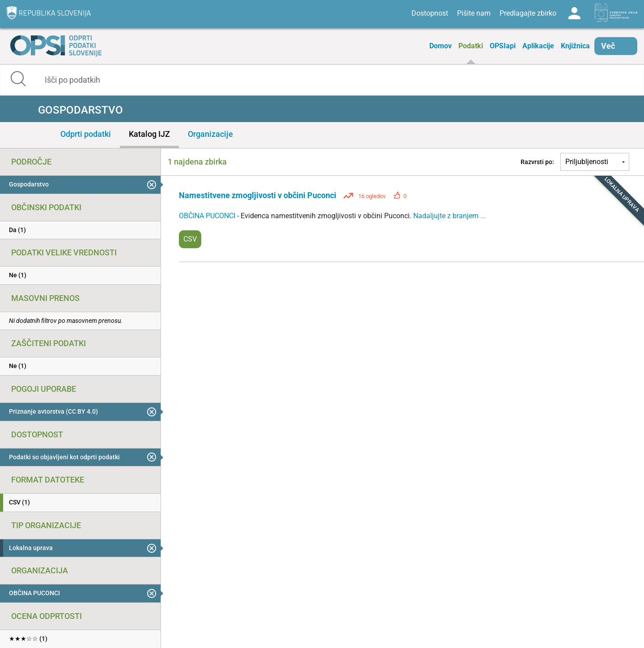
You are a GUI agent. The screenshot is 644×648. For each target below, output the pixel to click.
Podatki (471, 46)
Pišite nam (474, 13)
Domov (441, 46)
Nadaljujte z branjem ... (449, 216)
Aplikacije (538, 46)
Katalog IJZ (149, 134)
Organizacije (210, 134)
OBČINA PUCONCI (208, 216)
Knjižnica (575, 46)
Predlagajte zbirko (528, 13)
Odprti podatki (86, 134)
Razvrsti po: (537, 162)
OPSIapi (503, 46)
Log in (574, 13)
